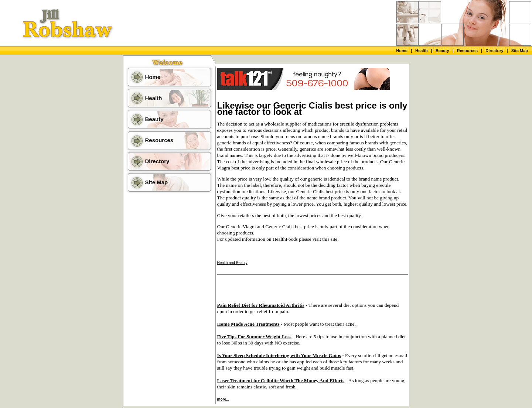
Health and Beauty (232, 263)
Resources (467, 51)
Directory (494, 51)
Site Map (520, 51)
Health (422, 51)
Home (402, 51)
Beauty (442, 51)
